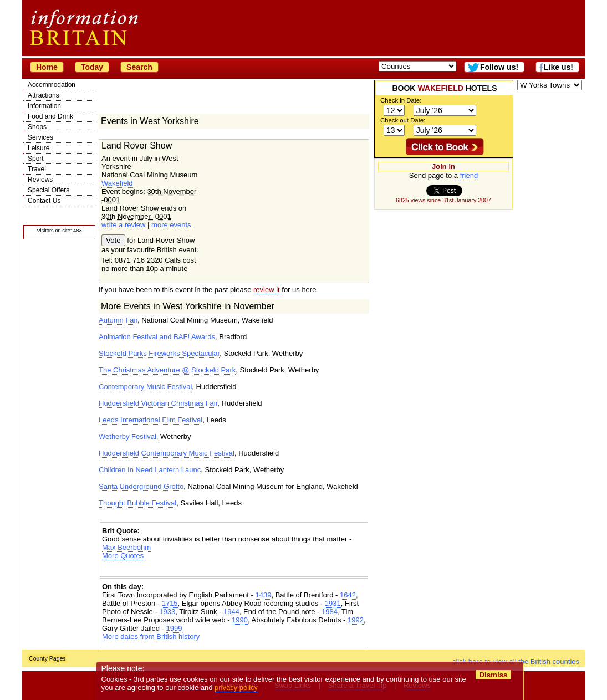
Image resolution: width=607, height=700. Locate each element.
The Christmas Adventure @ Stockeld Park (167, 370)
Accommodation (52, 85)
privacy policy (236, 688)
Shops (37, 127)
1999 (174, 628)
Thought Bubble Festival (137, 503)
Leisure (39, 148)
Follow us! (499, 67)
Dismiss (493, 675)
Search (139, 67)
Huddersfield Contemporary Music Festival (167, 453)
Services (40, 137)
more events (171, 225)
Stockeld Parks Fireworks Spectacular (159, 353)
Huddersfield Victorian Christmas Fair (158, 403)
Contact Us (44, 201)
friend (469, 175)
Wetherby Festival (127, 436)
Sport (36, 159)
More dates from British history (151, 637)
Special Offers (49, 190)
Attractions (44, 95)
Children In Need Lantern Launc (150, 470)
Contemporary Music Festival (145, 387)
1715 (170, 603)
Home (47, 67)
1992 (356, 620)
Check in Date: (401, 100)
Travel (37, 169)
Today (92, 67)
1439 (264, 595)
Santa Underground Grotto (141, 486)
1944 (231, 612)
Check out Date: (403, 120)
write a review (123, 225)
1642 (348, 595)
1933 (167, 612)
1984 (330, 612)
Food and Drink (50, 116)
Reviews (40, 180)
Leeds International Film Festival (151, 420)
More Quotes (123, 556)
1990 (240, 620)
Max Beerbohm (126, 547)
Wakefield (117, 183)
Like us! (558, 67)
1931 (333, 603)
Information (44, 106)
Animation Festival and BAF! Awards (157, 337)
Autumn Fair (118, 320)
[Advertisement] (234, 569)
